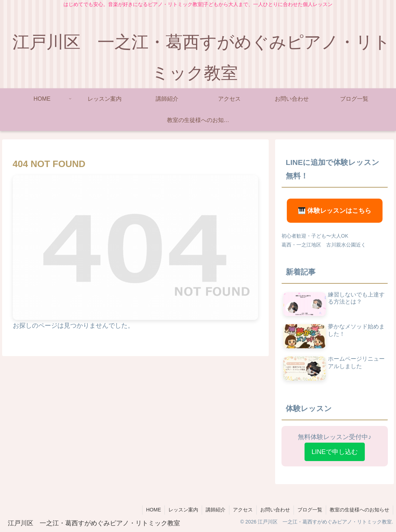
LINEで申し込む (335, 452)
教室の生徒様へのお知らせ (359, 510)
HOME (154, 510)
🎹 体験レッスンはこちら (334, 211)
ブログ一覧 (310, 510)
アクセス (243, 510)
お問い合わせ (275, 510)
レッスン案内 (183, 510)
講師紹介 (216, 510)
